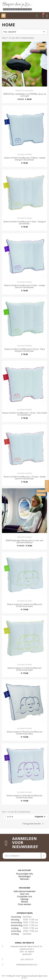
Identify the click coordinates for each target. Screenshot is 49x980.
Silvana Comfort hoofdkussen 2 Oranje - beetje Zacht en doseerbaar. (24, 478)
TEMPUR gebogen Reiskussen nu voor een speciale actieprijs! (24, 541)
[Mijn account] (47, 16)
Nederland (27, 954)
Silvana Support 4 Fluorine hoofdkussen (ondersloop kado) (25, 733)
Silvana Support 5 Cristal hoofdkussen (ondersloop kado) (24, 669)
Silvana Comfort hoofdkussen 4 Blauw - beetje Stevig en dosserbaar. (25, 159)
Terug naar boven (33, 824)
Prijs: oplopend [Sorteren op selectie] (24, 32)
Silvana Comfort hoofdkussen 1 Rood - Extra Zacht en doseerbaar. (25, 414)
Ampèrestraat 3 (27, 949)
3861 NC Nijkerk (27, 951)
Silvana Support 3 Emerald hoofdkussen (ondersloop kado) (24, 796)
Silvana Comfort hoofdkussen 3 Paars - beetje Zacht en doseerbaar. (24, 286)
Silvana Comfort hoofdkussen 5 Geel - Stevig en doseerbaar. (25, 222)
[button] (37, 16)
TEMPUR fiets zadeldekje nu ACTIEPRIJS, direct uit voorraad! (25, 95)
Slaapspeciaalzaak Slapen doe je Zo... (27, 946)
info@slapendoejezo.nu (27, 964)
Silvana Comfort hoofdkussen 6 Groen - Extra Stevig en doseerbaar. (25, 350)
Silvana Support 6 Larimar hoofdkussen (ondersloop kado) (25, 605)
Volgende (40, 817)
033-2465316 (27, 959)
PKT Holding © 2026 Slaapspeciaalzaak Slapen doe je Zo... (25, 977)
